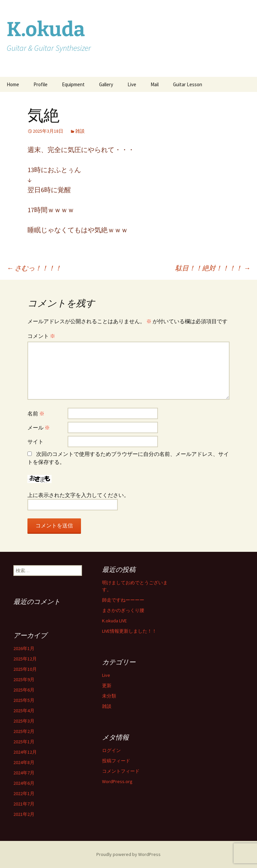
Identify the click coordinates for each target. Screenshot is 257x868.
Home (13, 84)
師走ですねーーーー (123, 600)
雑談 (80, 131)
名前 (36, 413)
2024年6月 (24, 783)
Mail (155, 84)
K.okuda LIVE (114, 621)
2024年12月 (25, 752)
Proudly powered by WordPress (128, 854)
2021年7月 (24, 804)
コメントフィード (121, 771)
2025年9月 (24, 679)
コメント (41, 336)
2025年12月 (25, 659)
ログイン (111, 750)
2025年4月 (24, 711)
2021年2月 (24, 814)
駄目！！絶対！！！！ (213, 268)
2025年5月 (24, 700)
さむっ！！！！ (34, 268)
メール (39, 427)
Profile (40, 84)
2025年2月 (24, 731)
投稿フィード (116, 761)
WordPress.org (117, 781)
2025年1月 (24, 742)
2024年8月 (24, 762)
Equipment (73, 84)
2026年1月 (24, 648)
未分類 (109, 696)
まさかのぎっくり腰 (123, 610)
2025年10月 (25, 669)
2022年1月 (24, 793)
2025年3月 (24, 721)
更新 (107, 686)
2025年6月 (24, 690)
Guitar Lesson (188, 84)
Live (132, 84)
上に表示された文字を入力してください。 (78, 495)
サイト (35, 442)
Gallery (106, 84)
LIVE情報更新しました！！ (129, 631)
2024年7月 (24, 773)
